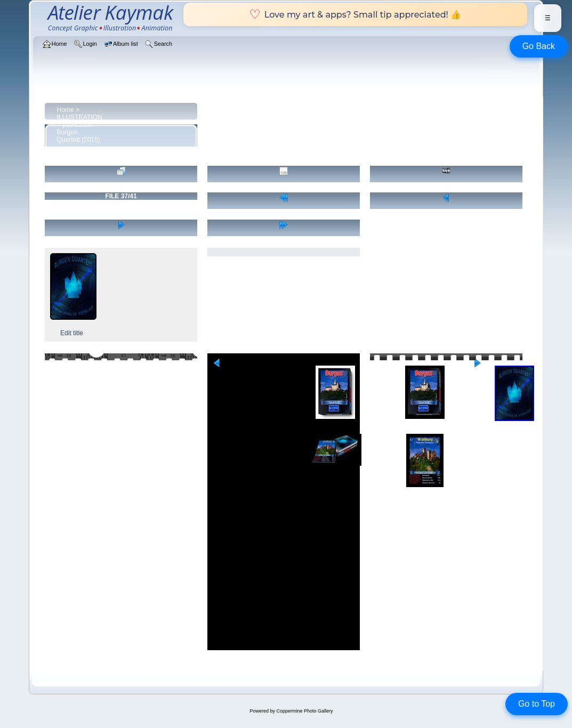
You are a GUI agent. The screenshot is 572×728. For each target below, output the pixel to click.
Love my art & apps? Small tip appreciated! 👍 (355, 14)
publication (78, 125)
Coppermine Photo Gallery (304, 711)
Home (66, 110)
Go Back (539, 46)
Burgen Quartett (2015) (79, 136)
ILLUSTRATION (80, 117)
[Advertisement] (283, 576)
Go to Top (537, 704)
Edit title (72, 333)
